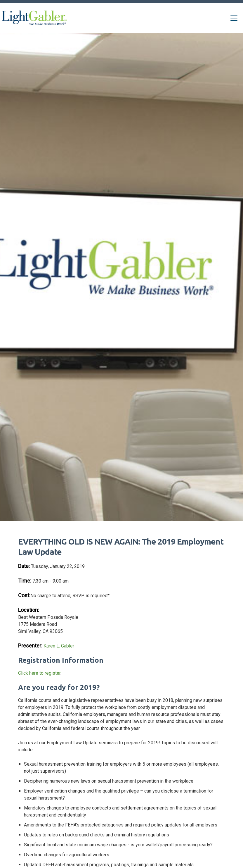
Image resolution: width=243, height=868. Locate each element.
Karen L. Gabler (59, 646)
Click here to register (39, 673)
